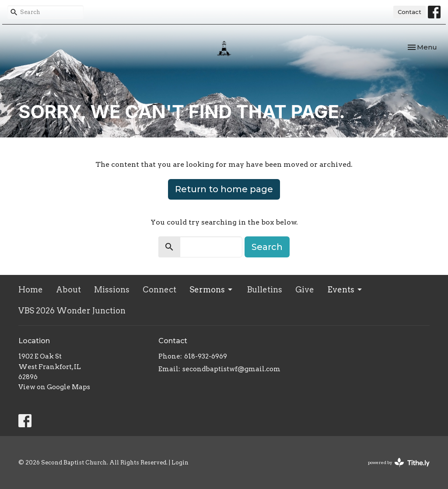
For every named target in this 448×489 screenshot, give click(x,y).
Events (345, 290)
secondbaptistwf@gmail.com (231, 369)
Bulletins (264, 290)
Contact (409, 12)
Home (31, 290)
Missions (112, 290)
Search (267, 247)
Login (180, 463)
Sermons (212, 290)
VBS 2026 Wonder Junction (72, 311)
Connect (159, 290)
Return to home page (224, 189)
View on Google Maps (54, 387)
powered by (399, 463)
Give (305, 290)
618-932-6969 (206, 356)
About (68, 290)
